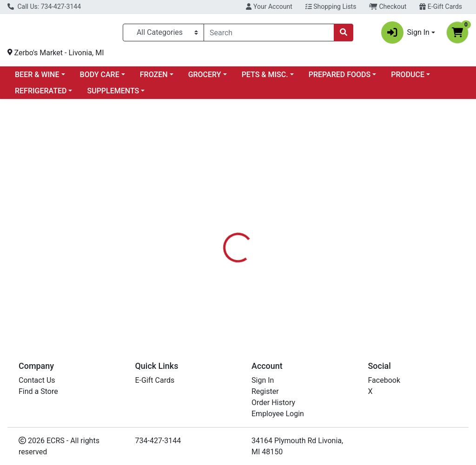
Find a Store (38, 391)
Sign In (263, 380)
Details (224, 222)
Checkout (388, 7)
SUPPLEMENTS (113, 95)
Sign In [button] (405, 34)
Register (265, 391)
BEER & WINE (37, 78)
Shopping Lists (331, 7)
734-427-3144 (158, 441)
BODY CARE (100, 78)
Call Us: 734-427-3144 (44, 7)
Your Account (269, 7)
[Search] (269, 34)
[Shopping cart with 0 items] (457, 34)
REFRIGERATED (41, 95)
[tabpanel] (337, 281)
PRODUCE (408, 78)
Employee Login (278, 414)
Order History (273, 403)
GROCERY (205, 78)
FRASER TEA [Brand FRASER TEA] (311, 278)
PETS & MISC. (265, 78)
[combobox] (269, 34)
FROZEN (154, 78)
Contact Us (37, 380)
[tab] (224, 222)
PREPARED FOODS (340, 78)
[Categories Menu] (163, 34)
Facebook (384, 380)
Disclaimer (265, 222)
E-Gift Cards (441, 7)
